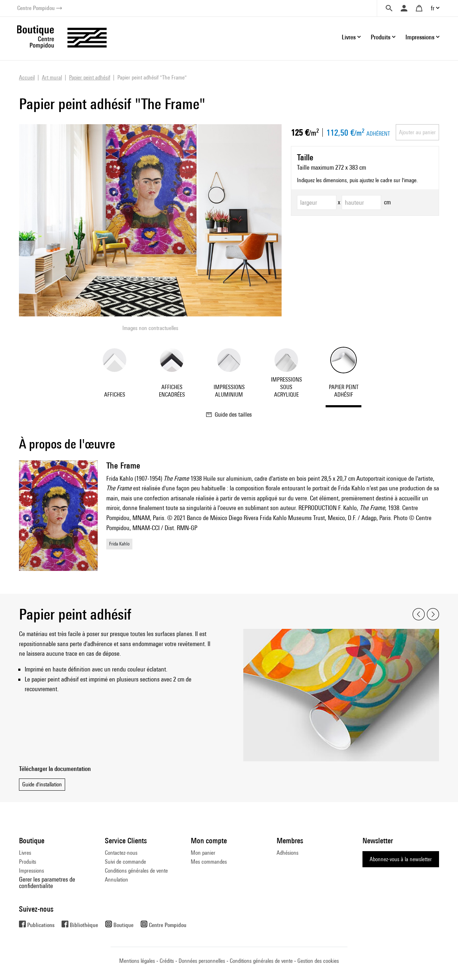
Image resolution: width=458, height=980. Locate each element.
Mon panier (203, 853)
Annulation (116, 880)
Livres (25, 853)
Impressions (31, 871)
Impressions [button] (420, 37)
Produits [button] (381, 37)
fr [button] (433, 8)
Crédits (167, 961)
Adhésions (288, 853)
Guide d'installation (42, 784)
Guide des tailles (229, 414)
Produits (28, 862)
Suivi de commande (125, 862)
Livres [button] (349, 37)
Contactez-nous (121, 853)
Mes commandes (209, 862)
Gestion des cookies (318, 961)
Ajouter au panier (417, 132)
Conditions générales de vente (136, 871)
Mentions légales (137, 961)
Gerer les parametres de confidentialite (47, 882)
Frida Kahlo (119, 544)
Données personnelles (202, 961)
